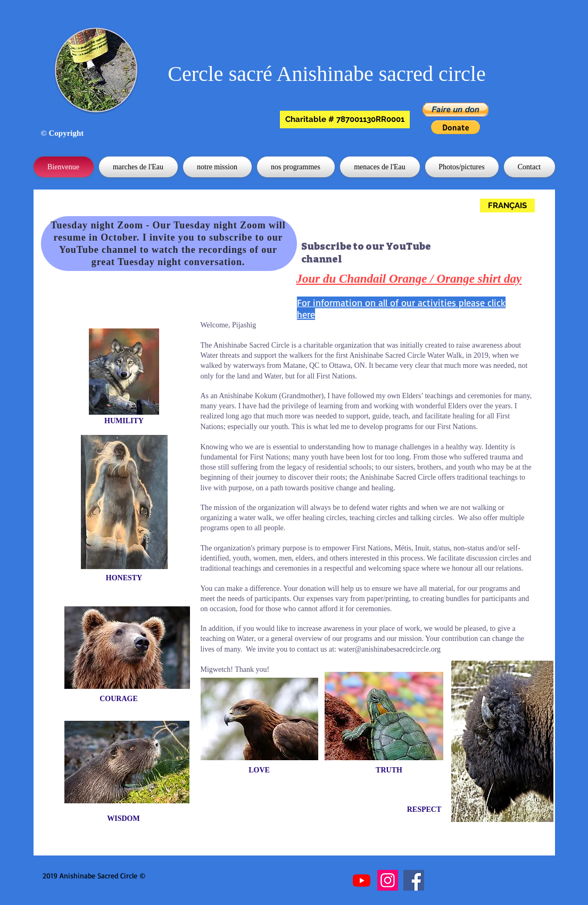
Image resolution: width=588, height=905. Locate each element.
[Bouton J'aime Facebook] (205, 876)
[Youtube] (362, 880)
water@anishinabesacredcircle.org (390, 649)
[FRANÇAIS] (507, 205)
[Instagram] (388, 880)
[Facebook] (414, 880)
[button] (345, 120)
